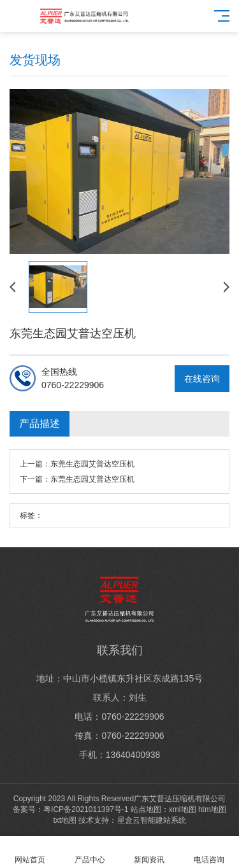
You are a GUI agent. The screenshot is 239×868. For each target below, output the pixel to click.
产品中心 (90, 852)
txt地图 (65, 820)
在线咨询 (202, 379)
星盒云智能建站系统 (152, 820)
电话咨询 (209, 852)
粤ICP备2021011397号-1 (86, 809)
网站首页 (30, 852)
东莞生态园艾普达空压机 (92, 464)
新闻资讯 (150, 852)
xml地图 (183, 809)
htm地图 (212, 809)
